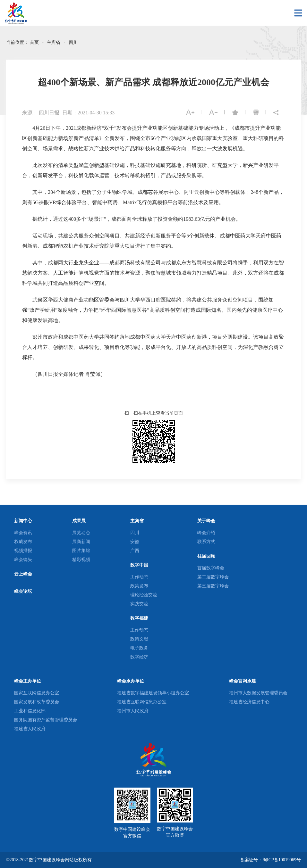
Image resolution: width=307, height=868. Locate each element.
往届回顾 (206, 556)
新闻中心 (23, 521)
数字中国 (139, 565)
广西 (135, 551)
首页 (34, 42)
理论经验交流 (144, 595)
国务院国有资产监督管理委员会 (46, 720)
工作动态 (139, 577)
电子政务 (139, 648)
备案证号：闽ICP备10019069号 (270, 860)
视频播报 (23, 551)
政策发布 (139, 586)
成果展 (79, 521)
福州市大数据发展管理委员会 (258, 693)
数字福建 (139, 618)
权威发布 (23, 542)
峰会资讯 (23, 533)
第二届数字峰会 (213, 577)
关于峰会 (206, 521)
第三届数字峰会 (213, 586)
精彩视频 (81, 560)
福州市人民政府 (133, 711)
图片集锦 (81, 551)
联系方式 (206, 542)
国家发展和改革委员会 (37, 702)
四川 (73, 42)
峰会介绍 (206, 533)
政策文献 (139, 639)
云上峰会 (23, 574)
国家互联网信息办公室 (37, 693)
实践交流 (139, 604)
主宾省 (54, 42)
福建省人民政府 (30, 729)
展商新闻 (81, 542)
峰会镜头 (23, 560)
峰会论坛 (23, 591)
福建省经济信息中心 (249, 702)
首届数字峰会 (211, 568)
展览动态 (81, 533)
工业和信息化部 (30, 711)
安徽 (135, 542)
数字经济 (139, 657)
